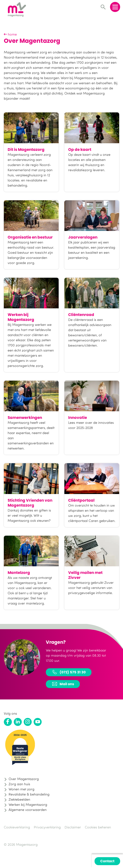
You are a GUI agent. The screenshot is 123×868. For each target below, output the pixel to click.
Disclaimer (73, 827)
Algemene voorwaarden (28, 810)
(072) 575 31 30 (69, 672)
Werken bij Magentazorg (28, 804)
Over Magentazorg (24, 779)
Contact (107, 861)
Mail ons (63, 684)
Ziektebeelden (19, 799)
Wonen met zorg (21, 789)
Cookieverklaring (17, 827)
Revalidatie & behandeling (29, 794)
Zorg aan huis (19, 784)
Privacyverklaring (47, 827)
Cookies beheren (98, 827)
